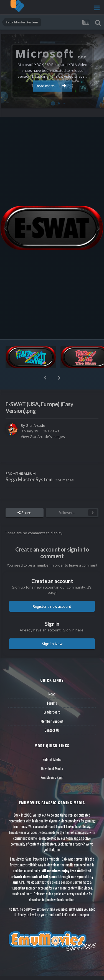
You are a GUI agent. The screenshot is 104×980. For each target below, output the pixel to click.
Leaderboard (52, 712)
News (52, 694)
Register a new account (52, 606)
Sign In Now (52, 644)
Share (24, 513)
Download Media (52, 768)
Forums (52, 703)
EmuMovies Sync (52, 777)
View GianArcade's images (43, 437)
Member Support (52, 721)
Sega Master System (29, 479)
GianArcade (35, 425)
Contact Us (52, 730)
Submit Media (52, 759)
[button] (45, 378)
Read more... (51, 86)
